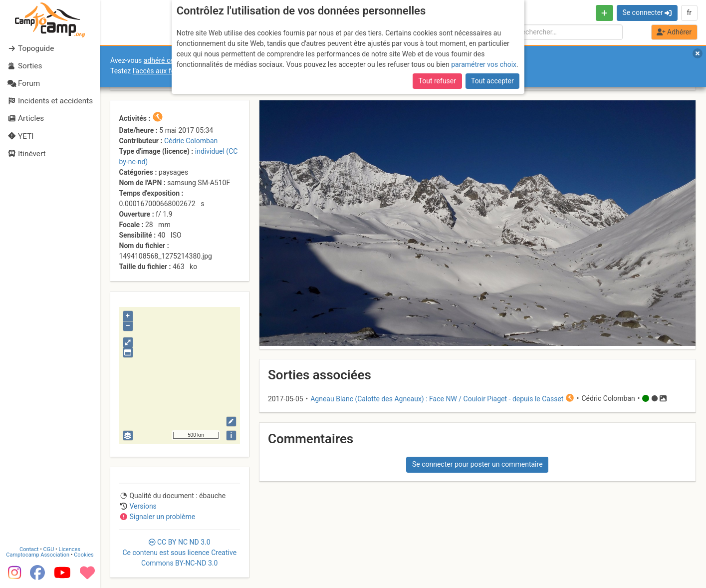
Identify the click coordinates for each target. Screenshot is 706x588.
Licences (70, 549)
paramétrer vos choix (484, 64)
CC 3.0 (179, 553)
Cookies (84, 555)
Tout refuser (437, 81)
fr (689, 12)
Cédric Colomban (191, 141)
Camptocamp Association (38, 555)
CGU (49, 549)
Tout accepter (492, 81)
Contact (29, 549)
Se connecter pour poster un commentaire (477, 464)
